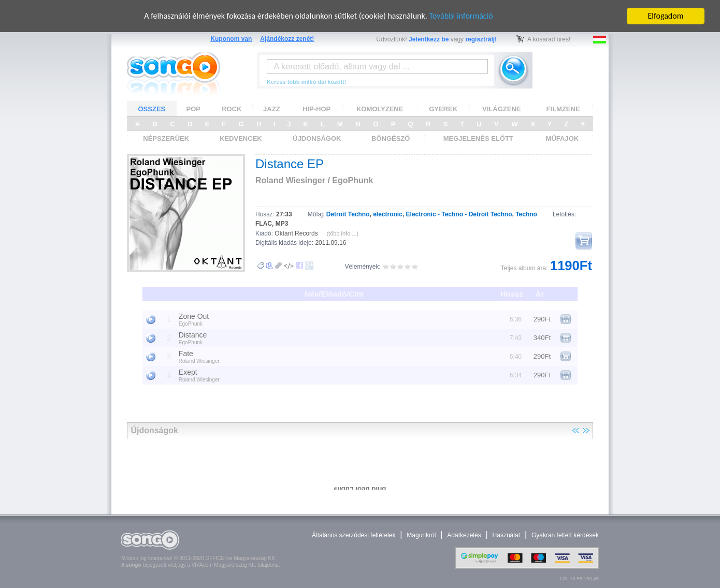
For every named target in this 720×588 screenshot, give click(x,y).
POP (193, 108)
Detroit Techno (348, 214)
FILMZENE (563, 108)
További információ (461, 16)
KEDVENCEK (241, 138)
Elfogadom (666, 16)
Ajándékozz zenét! (287, 39)
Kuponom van (231, 39)
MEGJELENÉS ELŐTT (478, 138)
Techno (526, 214)
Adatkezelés (464, 535)
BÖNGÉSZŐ (391, 138)
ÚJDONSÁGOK (317, 138)
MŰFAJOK (563, 138)
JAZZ (272, 108)
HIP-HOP (316, 108)
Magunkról (421, 535)
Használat (506, 535)
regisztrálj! (481, 39)
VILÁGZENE (501, 108)
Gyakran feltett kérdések (565, 535)
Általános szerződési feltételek (354, 535)
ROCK (232, 108)
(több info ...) (342, 233)
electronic (388, 214)
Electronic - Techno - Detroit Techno (459, 214)
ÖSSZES (152, 108)
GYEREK (443, 108)
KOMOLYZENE (380, 108)
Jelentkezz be (429, 39)
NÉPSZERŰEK (166, 138)
